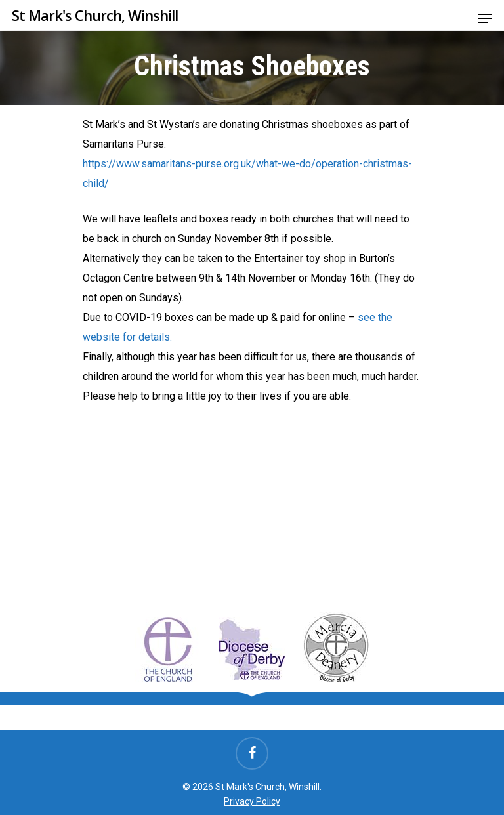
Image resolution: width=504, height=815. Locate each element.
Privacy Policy (252, 801)
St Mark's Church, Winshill (95, 15)
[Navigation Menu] (485, 18)
